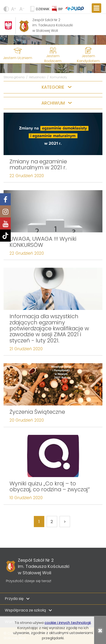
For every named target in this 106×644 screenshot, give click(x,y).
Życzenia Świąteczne (37, 412)
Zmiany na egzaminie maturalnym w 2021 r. (38, 164)
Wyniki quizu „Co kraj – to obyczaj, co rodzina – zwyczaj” (50, 486)
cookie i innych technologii (68, 623)
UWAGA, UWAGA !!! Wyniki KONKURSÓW (43, 242)
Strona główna (14, 77)
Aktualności (37, 77)
